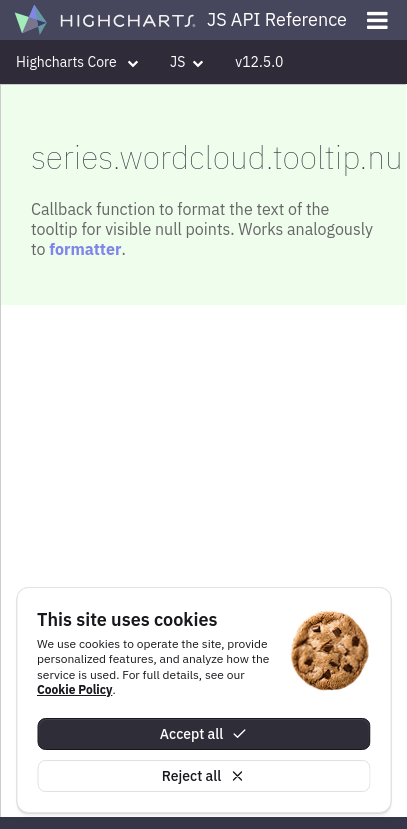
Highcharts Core (77, 62)
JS (186, 62)
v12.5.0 (259, 62)
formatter (85, 249)
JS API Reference (277, 19)
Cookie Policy (74, 689)
